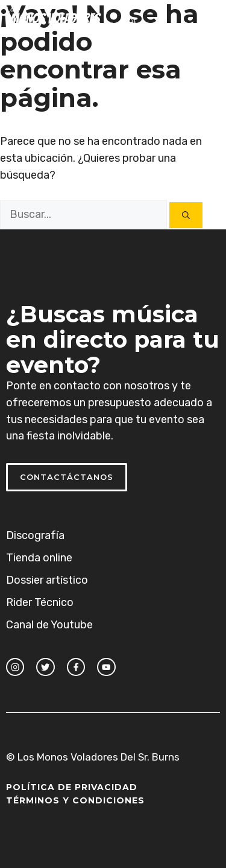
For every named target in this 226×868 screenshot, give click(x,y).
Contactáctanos (67, 477)
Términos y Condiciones (75, 800)
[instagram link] (15, 667)
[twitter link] (45, 667)
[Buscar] (186, 215)
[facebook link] (76, 667)
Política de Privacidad (72, 787)
